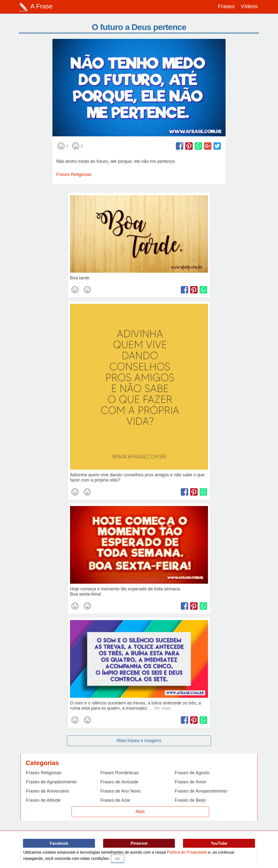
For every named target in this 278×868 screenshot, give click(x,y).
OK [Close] (118, 859)
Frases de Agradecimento (51, 782)
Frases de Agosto (192, 773)
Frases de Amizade (119, 782)
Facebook (59, 843)
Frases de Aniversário (47, 791)
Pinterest (139, 843)
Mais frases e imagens (139, 741)
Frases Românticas (120, 773)
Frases (226, 6)
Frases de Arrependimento (201, 791)
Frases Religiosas (74, 174)
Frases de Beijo (190, 800)
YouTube (219, 843)
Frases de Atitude (43, 800)
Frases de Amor (191, 782)
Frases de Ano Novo (121, 791)
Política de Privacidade (187, 852)
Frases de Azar (115, 800)
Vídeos (249, 6)
